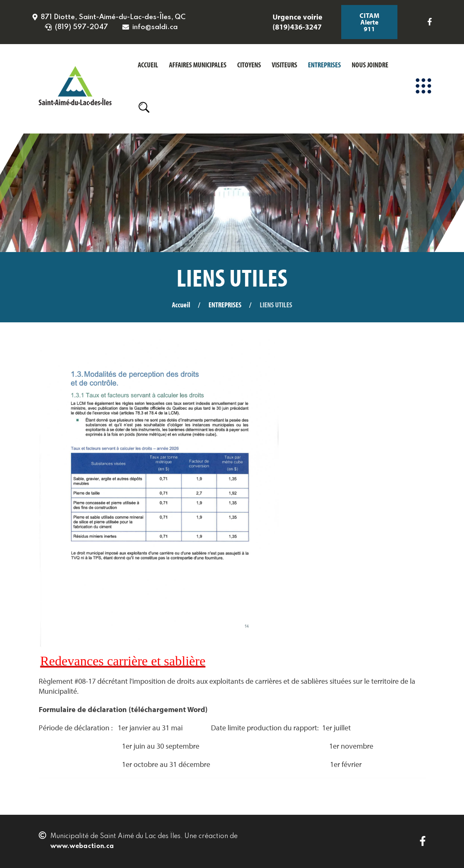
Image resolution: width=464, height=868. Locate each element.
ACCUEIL (148, 65)
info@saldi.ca (155, 27)
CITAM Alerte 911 (370, 22)
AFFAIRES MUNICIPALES (198, 65)
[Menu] (424, 86)
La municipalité (210, 331)
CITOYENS (249, 65)
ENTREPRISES (324, 65)
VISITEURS (284, 65)
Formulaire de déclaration (83, 709)
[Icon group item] (427, 22)
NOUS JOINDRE (370, 65)
